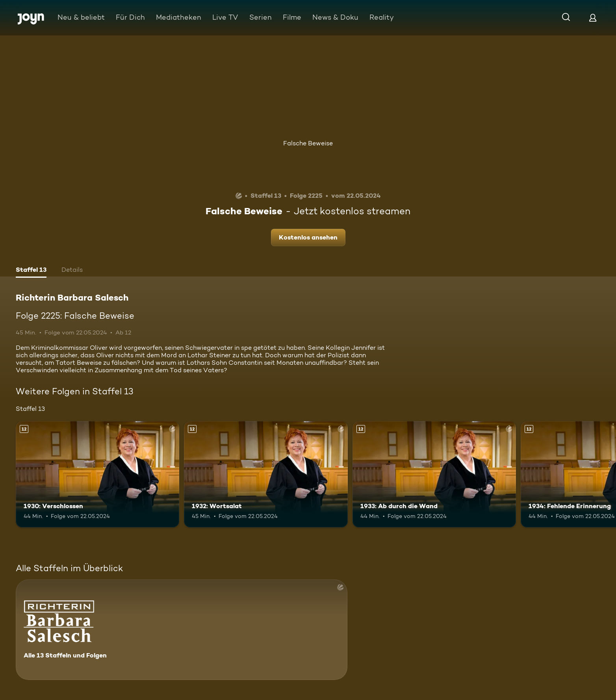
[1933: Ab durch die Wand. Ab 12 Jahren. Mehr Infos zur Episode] (434, 474)
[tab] (31, 271)
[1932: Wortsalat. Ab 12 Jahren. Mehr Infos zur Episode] (266, 474)
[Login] (593, 18)
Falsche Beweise (308, 143)
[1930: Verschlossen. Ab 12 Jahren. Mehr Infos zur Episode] (97, 474)
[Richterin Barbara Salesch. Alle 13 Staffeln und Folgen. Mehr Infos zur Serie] (182, 630)
